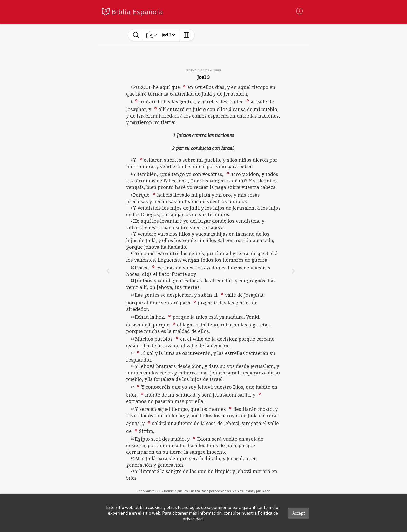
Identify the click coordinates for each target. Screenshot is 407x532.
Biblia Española (137, 12)
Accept (299, 513)
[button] (184, 86)
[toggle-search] (136, 35)
